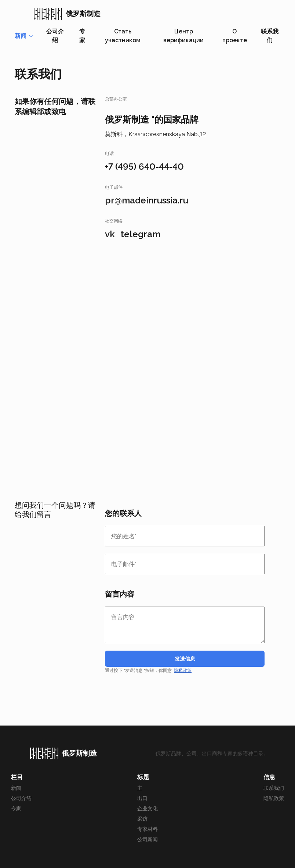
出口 (142, 798)
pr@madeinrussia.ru (147, 200)
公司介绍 (55, 36)
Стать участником (123, 36)
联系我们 (270, 36)
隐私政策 (183, 670)
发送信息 (185, 659)
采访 (142, 819)
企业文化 (147, 809)
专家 (82, 36)
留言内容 (120, 594)
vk (110, 234)
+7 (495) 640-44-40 (144, 167)
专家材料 (147, 829)
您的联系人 (123, 513)
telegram (141, 234)
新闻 (16, 788)
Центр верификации (183, 36)
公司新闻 (147, 839)
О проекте (235, 36)
